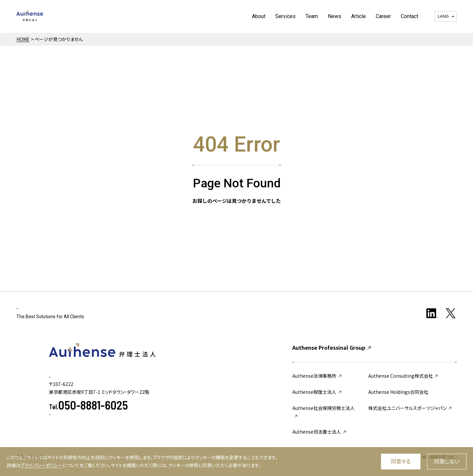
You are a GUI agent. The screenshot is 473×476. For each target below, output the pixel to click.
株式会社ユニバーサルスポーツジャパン (410, 408)
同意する (401, 461)
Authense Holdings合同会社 (398, 392)
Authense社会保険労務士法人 (324, 412)
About (259, 16)
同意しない (447, 461)
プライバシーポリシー (41, 465)
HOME (23, 39)
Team (312, 16)
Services (285, 16)
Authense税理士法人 (317, 392)
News (335, 16)
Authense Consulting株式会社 (404, 376)
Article (359, 16)
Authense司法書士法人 (320, 432)
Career (383, 16)
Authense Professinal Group (332, 347)
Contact (409, 16)
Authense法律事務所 (317, 376)
